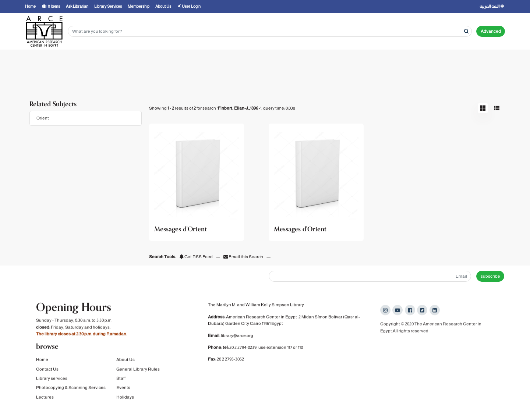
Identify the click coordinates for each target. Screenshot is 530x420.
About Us (126, 360)
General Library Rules (138, 370)
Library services (52, 379)
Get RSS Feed (196, 257)
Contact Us (47, 370)
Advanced (491, 31)
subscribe (490, 276)
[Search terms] (270, 31)
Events (123, 388)
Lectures (45, 398)
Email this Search (244, 257)
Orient (43, 118)
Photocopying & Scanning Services (71, 388)
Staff (121, 379)
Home (42, 360)
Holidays (125, 398)
